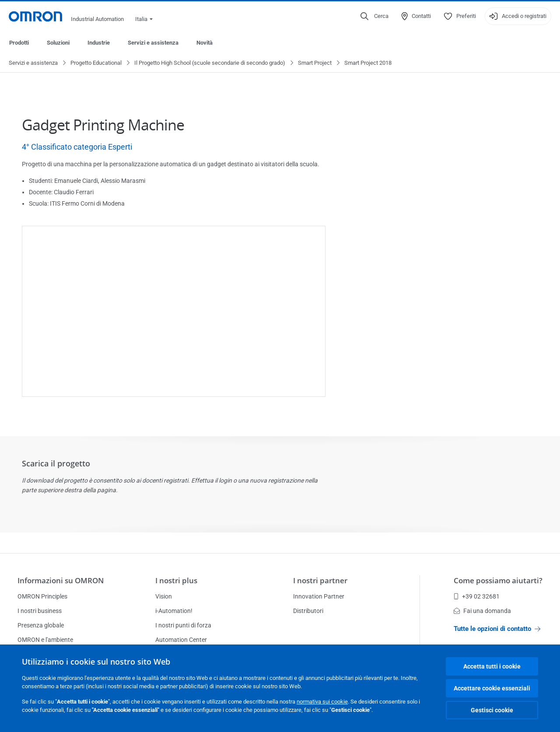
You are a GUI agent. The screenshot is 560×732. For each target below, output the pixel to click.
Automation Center (181, 640)
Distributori (308, 611)
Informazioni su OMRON (61, 580)
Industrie (99, 43)
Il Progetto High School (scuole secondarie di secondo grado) (210, 63)
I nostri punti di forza (183, 625)
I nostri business (40, 611)
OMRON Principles (42, 596)
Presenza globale (41, 625)
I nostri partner (320, 580)
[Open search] (374, 16)
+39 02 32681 (477, 596)
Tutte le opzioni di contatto (497, 629)
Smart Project (315, 63)
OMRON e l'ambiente (45, 640)
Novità (205, 43)
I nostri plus (176, 580)
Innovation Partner (319, 596)
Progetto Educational (96, 63)
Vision (164, 596)
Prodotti (19, 43)
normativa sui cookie (322, 702)
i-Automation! (174, 611)
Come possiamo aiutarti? (498, 580)
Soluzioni (58, 43)
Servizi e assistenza (153, 43)
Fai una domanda (482, 611)
